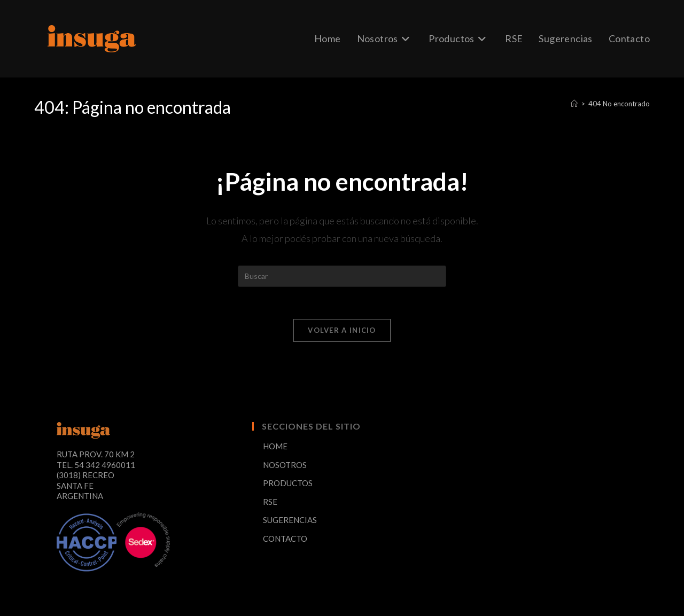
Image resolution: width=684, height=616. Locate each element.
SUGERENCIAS (290, 520)
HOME (275, 446)
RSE (270, 502)
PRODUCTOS (288, 483)
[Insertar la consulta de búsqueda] (342, 276)
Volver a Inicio (342, 330)
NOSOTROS (285, 465)
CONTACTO (285, 539)
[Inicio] (574, 104)
